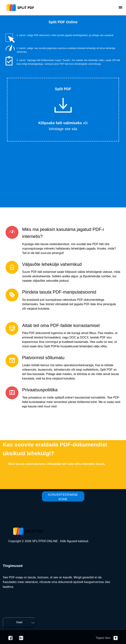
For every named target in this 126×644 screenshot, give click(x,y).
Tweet (78, 76)
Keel (19, 622)
